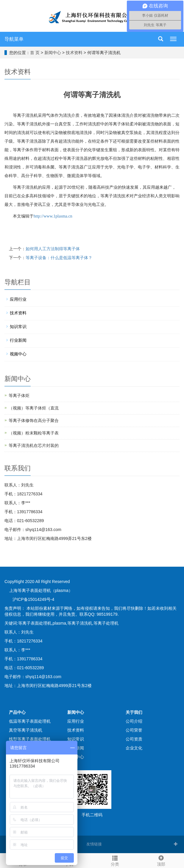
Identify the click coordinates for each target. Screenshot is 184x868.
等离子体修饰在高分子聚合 (34, 420)
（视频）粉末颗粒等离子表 (34, 433)
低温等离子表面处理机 (30, 721)
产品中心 (17, 712)
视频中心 (18, 354)
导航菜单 (14, 39)
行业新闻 (18, 340)
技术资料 (74, 53)
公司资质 (134, 739)
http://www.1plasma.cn (53, 216)
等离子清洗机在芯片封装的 (34, 445)
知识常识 (18, 327)
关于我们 (134, 712)
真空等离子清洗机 (26, 730)
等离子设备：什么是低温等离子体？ (59, 258)
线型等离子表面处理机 (30, 739)
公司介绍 (134, 721)
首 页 (35, 53)
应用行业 (18, 299)
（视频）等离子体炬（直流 (34, 408)
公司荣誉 (134, 730)
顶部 (161, 860)
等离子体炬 (19, 396)
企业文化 (134, 748)
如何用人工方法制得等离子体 (53, 249)
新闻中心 (53, 53)
